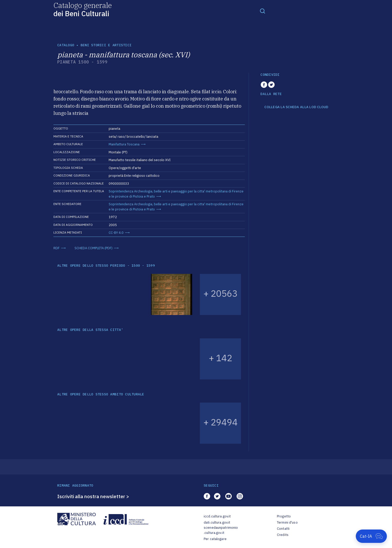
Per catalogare (215, 539)
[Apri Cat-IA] (371, 536)
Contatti (283, 529)
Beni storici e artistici (106, 45)
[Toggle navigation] (263, 11)
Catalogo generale (83, 9)
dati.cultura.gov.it (217, 522)
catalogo (66, 45)
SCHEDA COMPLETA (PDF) (94, 248)
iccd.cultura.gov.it (217, 516)
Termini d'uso (287, 522)
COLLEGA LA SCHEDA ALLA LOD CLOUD (296, 107)
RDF (57, 248)
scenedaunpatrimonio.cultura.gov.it (221, 530)
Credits (283, 535)
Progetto (284, 516)
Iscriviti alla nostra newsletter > (93, 496)
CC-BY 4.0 (116, 233)
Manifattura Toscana (124, 144)
